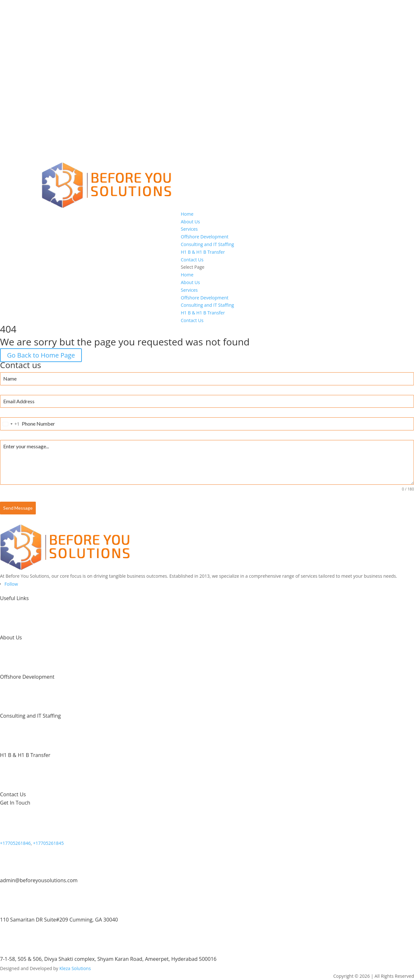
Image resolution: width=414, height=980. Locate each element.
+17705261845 (48, 843)
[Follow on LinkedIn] (11, 584)
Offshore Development (205, 237)
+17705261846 (15, 843)
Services (189, 229)
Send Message (18, 508)
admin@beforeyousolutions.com (39, 880)
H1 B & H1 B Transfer (203, 252)
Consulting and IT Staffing (207, 244)
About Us (191, 222)
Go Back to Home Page (41, 355)
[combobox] (10, 424)
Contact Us (192, 260)
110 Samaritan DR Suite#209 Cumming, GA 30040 (59, 920)
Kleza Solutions (75, 968)
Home (187, 214)
